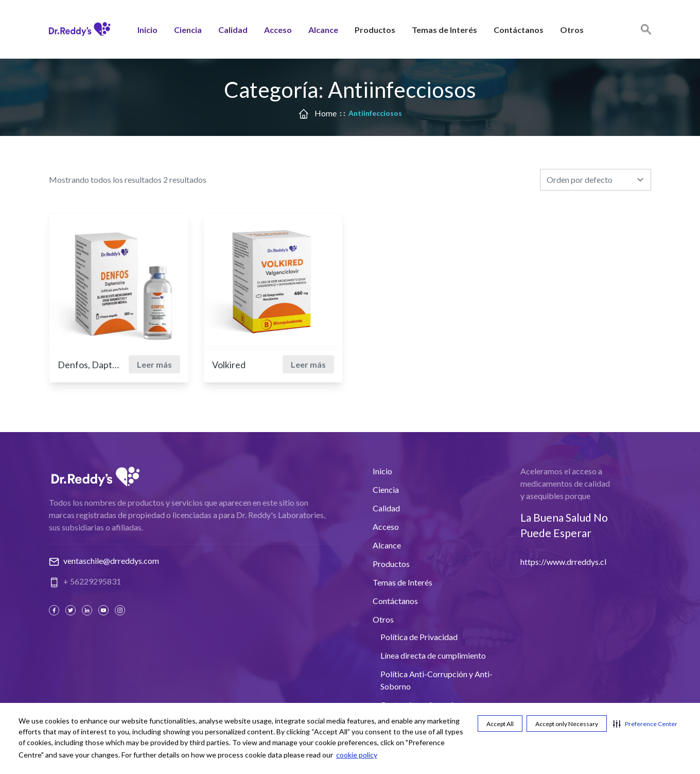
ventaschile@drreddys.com (111, 561)
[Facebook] (55, 610)
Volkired (229, 365)
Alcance (323, 30)
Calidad (233, 30)
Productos (375, 30)
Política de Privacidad (419, 637)
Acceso (278, 30)
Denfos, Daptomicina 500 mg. (89, 365)
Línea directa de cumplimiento (433, 655)
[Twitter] (72, 610)
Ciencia (188, 30)
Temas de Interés (444, 30)
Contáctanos (519, 30)
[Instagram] (121, 610)
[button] (645, 724)
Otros (572, 30)
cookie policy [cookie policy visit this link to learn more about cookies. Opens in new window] (357, 755)
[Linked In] (88, 610)
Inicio (147, 30)
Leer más (154, 364)
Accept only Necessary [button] (567, 724)
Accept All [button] (500, 724)
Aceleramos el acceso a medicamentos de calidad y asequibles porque (565, 483)
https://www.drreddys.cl (563, 562)
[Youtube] (104, 610)
